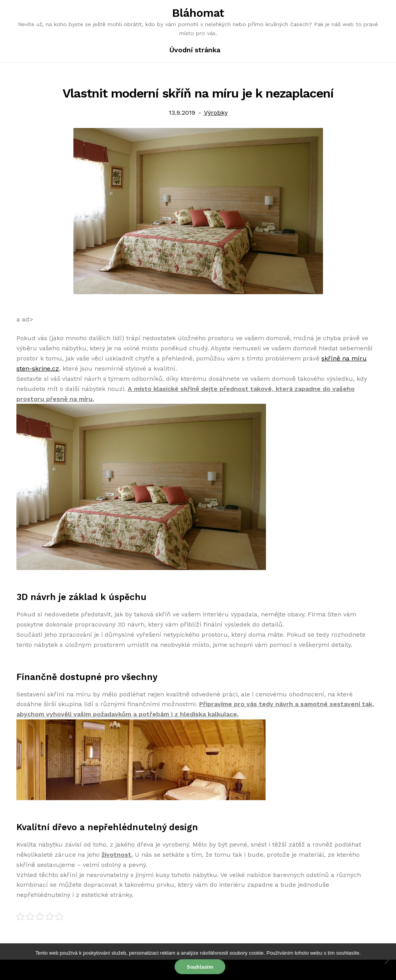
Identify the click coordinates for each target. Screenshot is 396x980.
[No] (386, 962)
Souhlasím (200, 967)
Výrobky (216, 113)
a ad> (25, 319)
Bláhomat (198, 13)
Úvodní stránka (195, 50)
